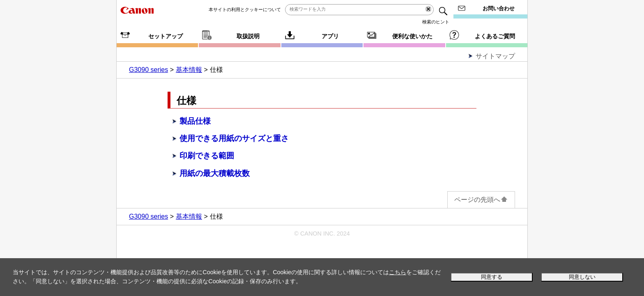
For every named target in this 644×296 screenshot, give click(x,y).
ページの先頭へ (481, 200)
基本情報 (189, 70)
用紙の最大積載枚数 (215, 173)
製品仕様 (195, 121)
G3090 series (148, 70)
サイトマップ (495, 56)
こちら (398, 272)
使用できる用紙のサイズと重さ (234, 138)
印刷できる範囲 (207, 156)
